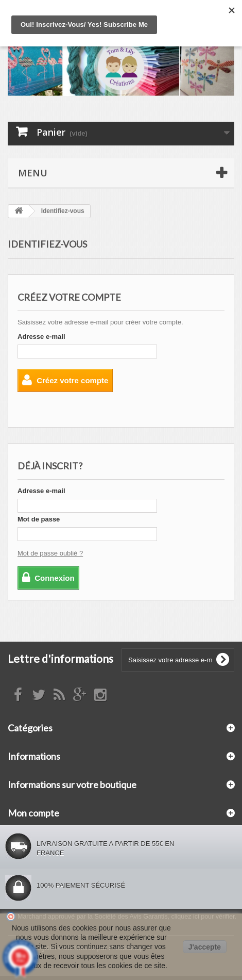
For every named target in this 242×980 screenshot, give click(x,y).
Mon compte (33, 813)
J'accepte (205, 947)
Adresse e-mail (41, 337)
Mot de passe (39, 519)
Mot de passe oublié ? (50, 553)
